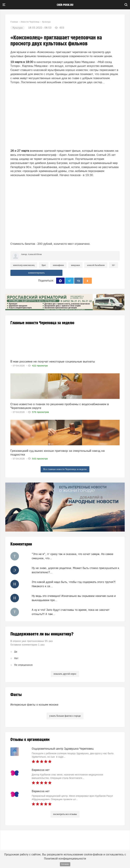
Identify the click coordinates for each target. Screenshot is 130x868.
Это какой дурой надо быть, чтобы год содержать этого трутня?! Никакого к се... (74, 584)
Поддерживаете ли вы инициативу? (42, 634)
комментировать (36, 273)
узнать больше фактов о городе (65, 716)
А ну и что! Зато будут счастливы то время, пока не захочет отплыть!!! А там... (71, 612)
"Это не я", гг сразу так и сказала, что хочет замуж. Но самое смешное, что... (73, 556)
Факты (16, 695)
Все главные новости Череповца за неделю (65, 469)
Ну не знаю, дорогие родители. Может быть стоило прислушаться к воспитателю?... (75, 570)
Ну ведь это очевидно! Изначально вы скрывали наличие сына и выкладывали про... (74, 598)
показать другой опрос (65, 674)
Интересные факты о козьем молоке (34, 705)
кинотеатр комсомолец (24, 265)
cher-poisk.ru (65, 5)
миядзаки (75, 265)
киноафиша (58, 265)
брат (44, 265)
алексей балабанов (96, 265)
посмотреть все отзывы (65, 814)
